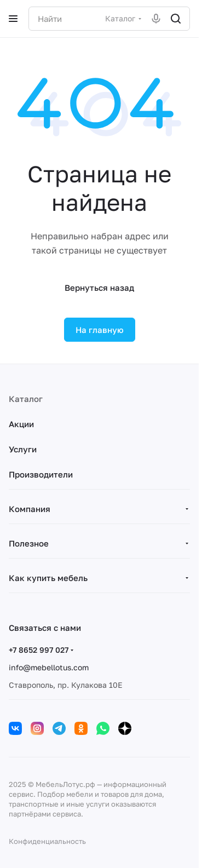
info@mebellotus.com (49, 667)
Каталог (26, 399)
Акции (21, 424)
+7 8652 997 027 (39, 650)
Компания (30, 509)
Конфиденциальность (47, 841)
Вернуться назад (99, 288)
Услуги (23, 449)
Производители (41, 474)
